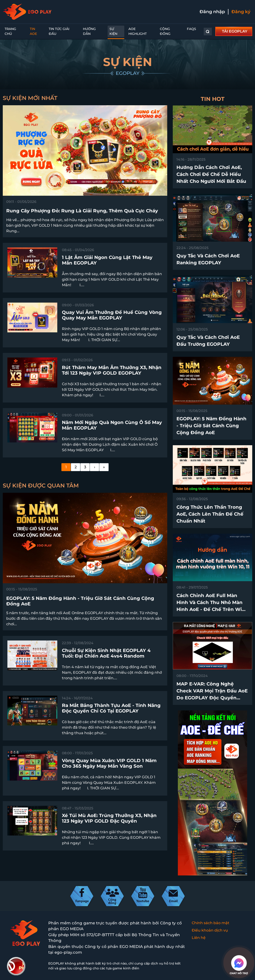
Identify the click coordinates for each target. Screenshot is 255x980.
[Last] (104, 467)
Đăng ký (241, 12)
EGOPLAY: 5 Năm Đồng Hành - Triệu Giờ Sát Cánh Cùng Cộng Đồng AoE (211, 426)
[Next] (94, 467)
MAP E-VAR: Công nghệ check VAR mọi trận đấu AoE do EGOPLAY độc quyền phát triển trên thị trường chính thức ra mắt (212, 698)
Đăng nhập (212, 12)
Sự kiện (113, 31)
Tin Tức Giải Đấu (59, 31)
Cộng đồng (165, 31)
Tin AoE (33, 31)
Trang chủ (10, 31)
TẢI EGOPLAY (235, 31)
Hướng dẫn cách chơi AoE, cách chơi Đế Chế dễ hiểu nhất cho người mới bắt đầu (211, 174)
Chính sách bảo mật (211, 923)
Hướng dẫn (89, 31)
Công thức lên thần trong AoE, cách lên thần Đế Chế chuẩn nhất (210, 514)
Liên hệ (199, 938)
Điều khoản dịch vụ (210, 930)
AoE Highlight (138, 31)
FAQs (191, 29)
